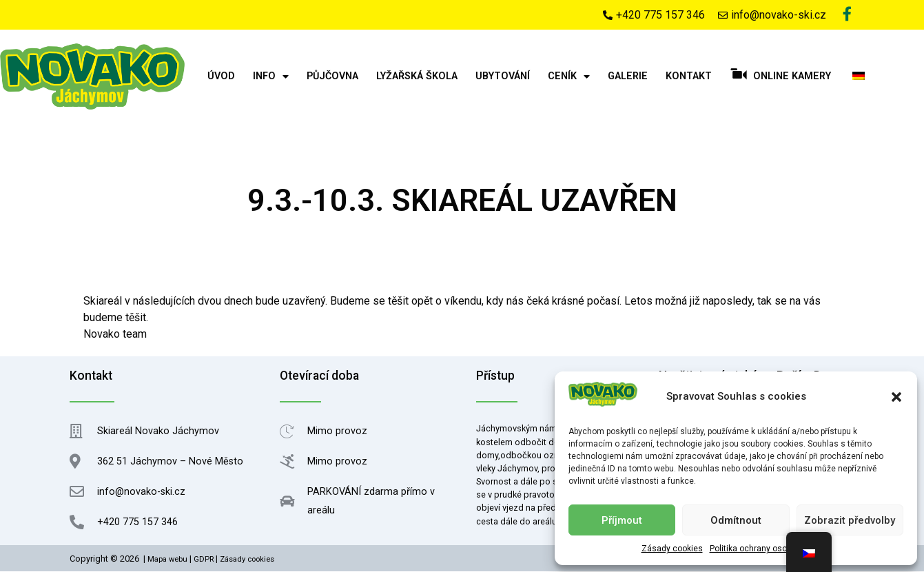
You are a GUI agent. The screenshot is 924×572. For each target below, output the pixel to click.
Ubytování (503, 77)
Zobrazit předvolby (850, 520)
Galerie (628, 77)
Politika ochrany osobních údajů (770, 549)
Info (271, 77)
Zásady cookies (672, 549)
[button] (896, 397)
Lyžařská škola (417, 77)
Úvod (221, 77)
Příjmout (622, 520)
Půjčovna (332, 77)
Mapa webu (167, 560)
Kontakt (689, 77)
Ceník (569, 77)
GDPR (204, 560)
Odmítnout (736, 520)
